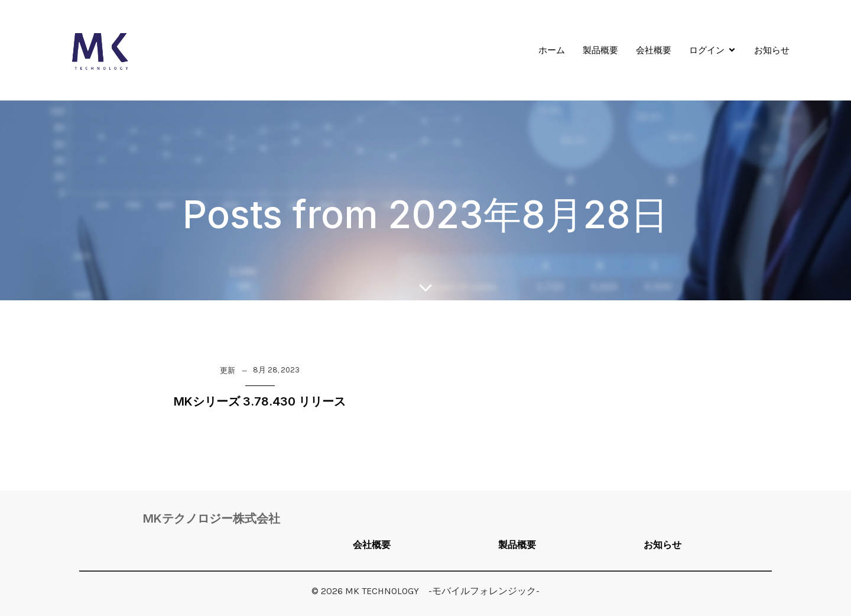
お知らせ (772, 50)
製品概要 (600, 50)
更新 (228, 370)
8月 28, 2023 (276, 370)
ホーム (552, 50)
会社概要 (654, 50)
